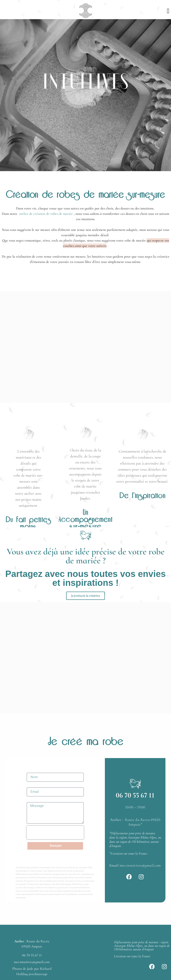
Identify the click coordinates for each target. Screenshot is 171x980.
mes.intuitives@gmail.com (140, 865)
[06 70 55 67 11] (135, 784)
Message (34, 800)
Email (31, 786)
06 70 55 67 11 (135, 795)
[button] (168, 11)
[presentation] (55, 832)
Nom (31, 771)
